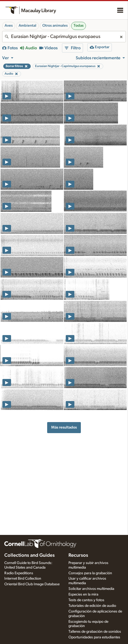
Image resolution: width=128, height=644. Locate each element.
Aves (9, 26)
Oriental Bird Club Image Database (32, 584)
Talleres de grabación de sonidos (95, 632)
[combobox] (64, 37)
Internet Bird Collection (23, 579)
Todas (79, 26)
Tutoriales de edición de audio (92, 606)
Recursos (78, 555)
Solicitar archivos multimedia (91, 589)
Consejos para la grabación (90, 573)
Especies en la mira (83, 594)
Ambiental (27, 26)
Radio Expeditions (19, 573)
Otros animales (55, 26)
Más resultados (64, 427)
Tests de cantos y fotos (86, 600)
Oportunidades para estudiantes (94, 637)
